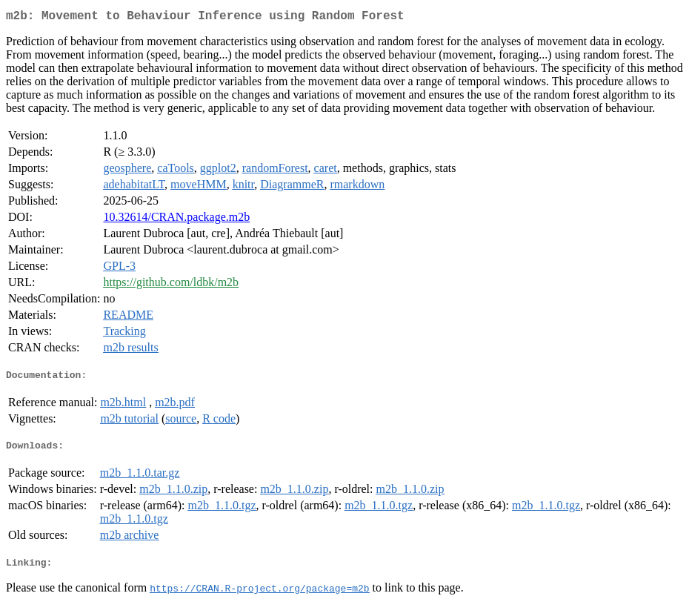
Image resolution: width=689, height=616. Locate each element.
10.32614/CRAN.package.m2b (176, 220)
